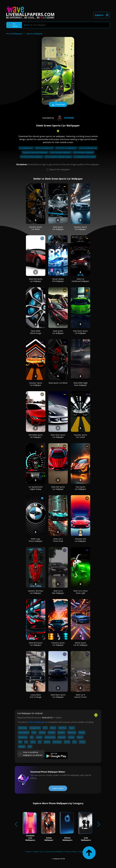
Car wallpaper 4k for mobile (85, 157)
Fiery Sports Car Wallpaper (80, 488)
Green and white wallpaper (32, 157)
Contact (28, 852)
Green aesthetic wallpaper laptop (58, 157)
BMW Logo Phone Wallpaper (36, 540)
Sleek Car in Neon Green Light (80, 592)
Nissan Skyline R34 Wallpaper (58, 280)
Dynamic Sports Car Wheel (36, 228)
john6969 (65, 118)
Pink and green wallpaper (83, 152)
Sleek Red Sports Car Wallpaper (36, 280)
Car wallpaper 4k (26, 148)
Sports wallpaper (35, 34)
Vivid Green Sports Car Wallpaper (80, 332)
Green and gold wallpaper (61, 152)
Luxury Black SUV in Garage (36, 696)
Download (58, 105)
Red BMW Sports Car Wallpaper (36, 436)
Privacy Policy (71, 852)
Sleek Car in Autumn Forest (80, 696)
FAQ (81, 852)
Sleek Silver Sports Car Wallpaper (58, 436)
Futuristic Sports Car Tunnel (80, 436)
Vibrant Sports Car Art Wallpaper (80, 644)
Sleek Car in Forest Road (58, 540)
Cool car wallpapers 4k (88, 148)
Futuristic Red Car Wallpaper (80, 540)
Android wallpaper (36, 722)
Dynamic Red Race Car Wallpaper (36, 592)
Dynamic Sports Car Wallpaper (80, 228)
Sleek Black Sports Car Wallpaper (58, 696)
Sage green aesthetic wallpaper (35, 152)
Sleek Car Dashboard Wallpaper (80, 280)
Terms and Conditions (54, 852)
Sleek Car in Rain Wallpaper (58, 592)
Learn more (58, 788)
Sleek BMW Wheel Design (36, 332)
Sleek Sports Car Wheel (58, 383)
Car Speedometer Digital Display (36, 488)
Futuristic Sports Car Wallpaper (36, 384)
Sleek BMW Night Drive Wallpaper (80, 384)
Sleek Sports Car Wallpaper (58, 228)
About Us (38, 852)
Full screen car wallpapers (66, 148)
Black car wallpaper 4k (44, 148)
